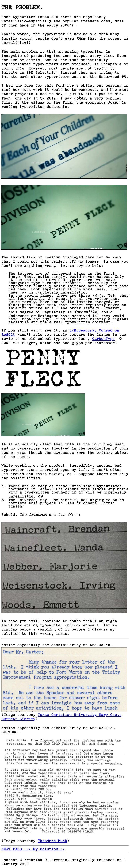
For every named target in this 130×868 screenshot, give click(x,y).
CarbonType (103, 339)
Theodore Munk (52, 841)
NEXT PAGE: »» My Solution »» (33, 849)
